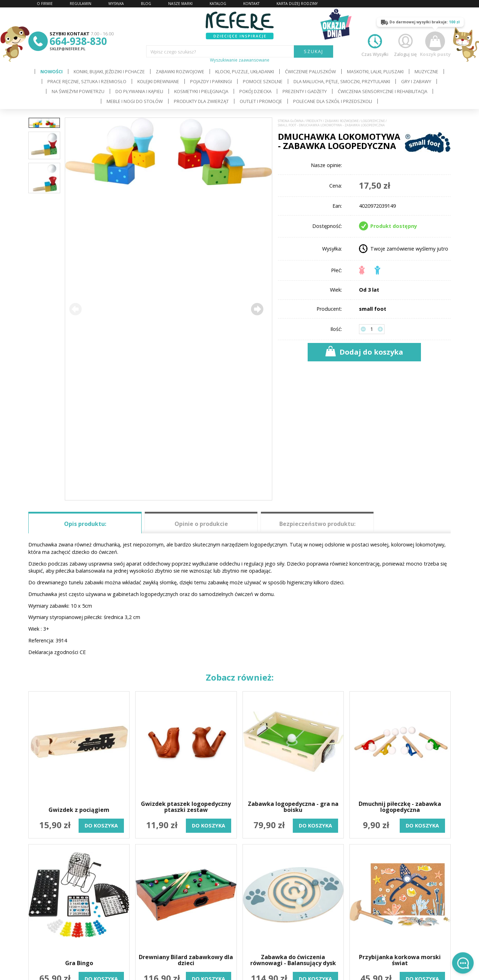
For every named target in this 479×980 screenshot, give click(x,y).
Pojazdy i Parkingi (211, 81)
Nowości (52, 71)
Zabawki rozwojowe (180, 71)
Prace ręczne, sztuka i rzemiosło (87, 81)
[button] (257, 309)
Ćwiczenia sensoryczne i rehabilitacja (383, 91)
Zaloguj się (405, 44)
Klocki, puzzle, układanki (245, 71)
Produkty (314, 121)
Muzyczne (426, 71)
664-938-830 (78, 41)
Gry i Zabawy (416, 81)
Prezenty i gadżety (305, 91)
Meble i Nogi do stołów (135, 101)
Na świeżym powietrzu (78, 91)
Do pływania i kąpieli (139, 91)
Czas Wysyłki (375, 44)
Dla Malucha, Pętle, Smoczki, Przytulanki (342, 81)
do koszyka (101, 826)
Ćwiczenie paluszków (310, 71)
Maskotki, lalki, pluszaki (375, 71)
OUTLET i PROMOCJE (261, 101)
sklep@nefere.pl (67, 49)
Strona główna (291, 121)
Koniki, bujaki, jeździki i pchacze (109, 71)
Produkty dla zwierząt (201, 101)
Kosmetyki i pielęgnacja (201, 91)
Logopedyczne (373, 121)
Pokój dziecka (255, 91)
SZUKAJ (313, 51)
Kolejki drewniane (158, 81)
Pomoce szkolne (263, 81)
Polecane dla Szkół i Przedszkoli (333, 101)
